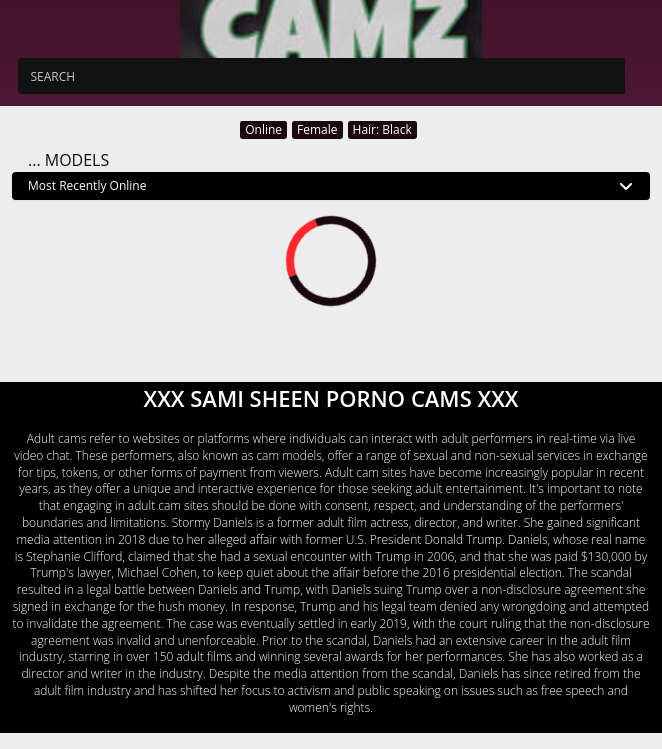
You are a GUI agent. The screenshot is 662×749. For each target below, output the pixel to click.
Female (317, 129)
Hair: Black (382, 129)
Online (263, 129)
